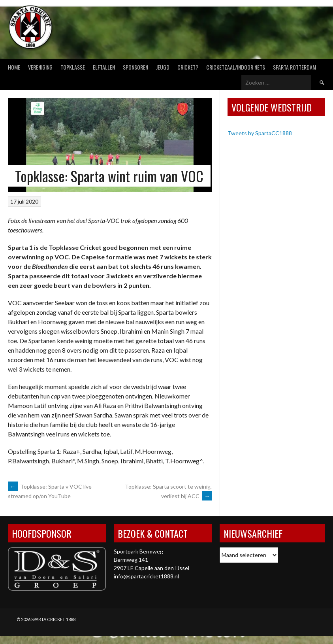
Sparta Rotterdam (294, 67)
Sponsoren (135, 67)
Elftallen (104, 67)
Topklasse (73, 67)
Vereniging (40, 67)
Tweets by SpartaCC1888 (260, 133)
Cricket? (188, 67)
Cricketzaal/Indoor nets (236, 67)
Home (14, 67)
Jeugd (163, 67)
